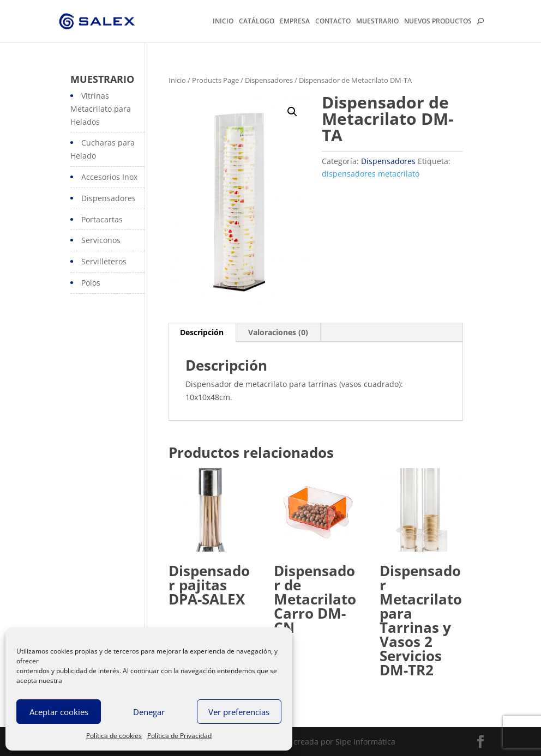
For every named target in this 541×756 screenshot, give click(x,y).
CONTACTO (333, 22)
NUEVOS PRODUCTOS (438, 22)
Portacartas (102, 219)
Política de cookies (114, 736)
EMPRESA (295, 22)
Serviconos (101, 240)
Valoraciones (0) (278, 332)
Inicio (177, 80)
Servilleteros (104, 261)
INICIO (223, 22)
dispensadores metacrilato (371, 174)
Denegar (149, 712)
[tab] (202, 332)
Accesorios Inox (109, 177)
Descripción (202, 332)
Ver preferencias (239, 712)
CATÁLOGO (257, 22)
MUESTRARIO (377, 22)
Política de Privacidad (179, 736)
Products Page (215, 80)
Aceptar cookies (59, 712)
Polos (91, 283)
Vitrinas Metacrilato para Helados (101, 109)
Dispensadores (269, 80)
